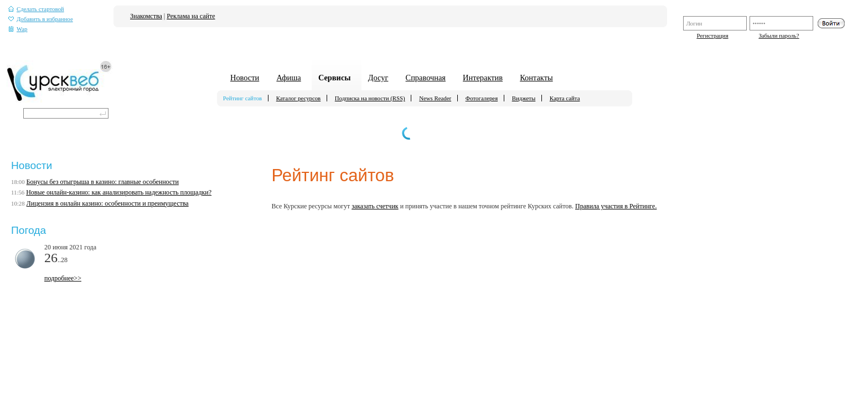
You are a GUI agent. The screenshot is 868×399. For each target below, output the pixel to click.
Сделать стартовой (36, 9)
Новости (245, 78)
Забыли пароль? (779, 35)
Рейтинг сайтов (242, 98)
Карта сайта (565, 98)
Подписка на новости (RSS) (370, 98)
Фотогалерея (482, 98)
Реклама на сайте (191, 16)
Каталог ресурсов (298, 98)
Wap (18, 29)
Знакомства (146, 16)
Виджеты (524, 98)
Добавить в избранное (41, 19)
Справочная (426, 78)
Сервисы (335, 78)
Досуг (378, 78)
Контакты (536, 78)
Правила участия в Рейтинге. (616, 206)
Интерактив (483, 78)
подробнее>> (63, 278)
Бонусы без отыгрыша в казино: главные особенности (103, 182)
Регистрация (712, 35)
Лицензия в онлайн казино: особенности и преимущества (108, 203)
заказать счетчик (375, 206)
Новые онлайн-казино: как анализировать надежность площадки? (119, 192)
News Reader (435, 98)
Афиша (288, 78)
